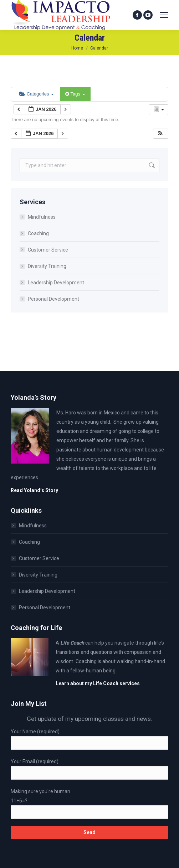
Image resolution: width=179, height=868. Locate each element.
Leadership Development (56, 283)
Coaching (38, 233)
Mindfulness (42, 217)
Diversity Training (47, 266)
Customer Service (48, 250)
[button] (160, 134)
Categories (37, 94)
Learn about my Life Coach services (98, 683)
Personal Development (53, 299)
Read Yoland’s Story (34, 490)
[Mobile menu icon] (164, 15)
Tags (75, 94)
